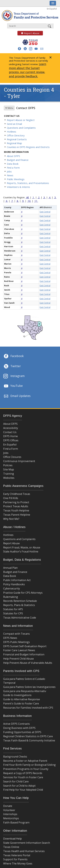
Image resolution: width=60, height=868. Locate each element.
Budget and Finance (18, 160)
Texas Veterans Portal (17, 855)
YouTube (13, 386)
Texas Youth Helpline (16, 510)
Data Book (13, 164)
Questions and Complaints (21, 128)
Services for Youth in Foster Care (23, 777)
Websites (9, 478)
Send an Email (14, 124)
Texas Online (11, 847)
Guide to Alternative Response (22, 699)
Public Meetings (16, 179)
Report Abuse (28, 33)
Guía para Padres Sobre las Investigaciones (29, 687)
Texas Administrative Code (20, 618)
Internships (10, 814)
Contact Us (10, 432)
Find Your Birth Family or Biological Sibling (29, 765)
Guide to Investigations (17, 695)
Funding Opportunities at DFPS (22, 732)
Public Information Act (17, 580)
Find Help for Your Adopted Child (23, 790)
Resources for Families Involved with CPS (28, 708)
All (27, 197)
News (10, 175)
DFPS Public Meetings (16, 642)
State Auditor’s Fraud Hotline (21, 551)
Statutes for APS (13, 609)
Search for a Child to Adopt (19, 786)
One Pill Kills (11, 498)
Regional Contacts (17, 139)
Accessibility (11, 428)
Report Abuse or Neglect (21, 120)
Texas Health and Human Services (24, 851)
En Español (52, 9)
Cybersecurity (12, 588)
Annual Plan (10, 568)
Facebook (13, 356)
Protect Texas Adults (16, 506)
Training (9, 474)
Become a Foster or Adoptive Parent (25, 761)
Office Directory (16, 135)
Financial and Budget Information (24, 654)
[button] (19, 49)
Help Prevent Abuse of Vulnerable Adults (28, 663)
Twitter (12, 366)
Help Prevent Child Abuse (18, 659)
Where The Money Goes (18, 863)
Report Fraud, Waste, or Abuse (22, 547)
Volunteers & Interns (18, 187)
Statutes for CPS (13, 613)
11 (36, 201)
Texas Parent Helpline (17, 515)
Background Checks (15, 757)
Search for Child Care (16, 781)
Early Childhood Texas (17, 494)
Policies (8, 465)
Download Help (12, 839)
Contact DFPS (26, 108)
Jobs (9, 171)
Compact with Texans (16, 634)
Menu (9, 108)
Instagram (14, 376)
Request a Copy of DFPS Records (23, 773)
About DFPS (13, 156)
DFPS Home (10, 436)
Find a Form (13, 168)
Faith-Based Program (16, 822)
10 (29, 201)
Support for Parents (15, 859)
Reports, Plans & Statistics (19, 605)
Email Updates (17, 396)
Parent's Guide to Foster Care (21, 703)
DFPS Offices (11, 440)
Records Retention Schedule (20, 601)
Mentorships (11, 818)
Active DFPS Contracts (16, 724)
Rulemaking (11, 597)
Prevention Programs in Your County (26, 769)
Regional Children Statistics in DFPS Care (28, 736)
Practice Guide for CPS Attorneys (23, 593)
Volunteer (9, 810)
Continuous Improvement (19, 461)
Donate (8, 806)
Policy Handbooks (14, 584)
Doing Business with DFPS (19, 728)
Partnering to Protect (16, 502)
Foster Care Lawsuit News (19, 650)
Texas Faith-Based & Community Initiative (29, 740)
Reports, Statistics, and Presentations (28, 183)
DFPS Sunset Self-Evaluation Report (25, 646)
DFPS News (10, 638)
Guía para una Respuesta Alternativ (25, 691)
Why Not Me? (11, 519)
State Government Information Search (27, 843)
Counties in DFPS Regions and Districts (28, 147)
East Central (45, 212)
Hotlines (12, 132)
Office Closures (12, 457)
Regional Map (14, 143)
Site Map (9, 469)
